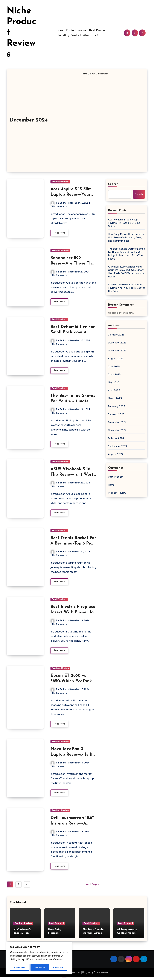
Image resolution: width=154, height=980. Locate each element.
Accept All (59, 967)
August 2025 (116, 359)
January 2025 (116, 414)
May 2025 (114, 382)
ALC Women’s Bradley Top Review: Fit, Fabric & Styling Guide (124, 223)
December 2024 (117, 422)
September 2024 (118, 446)
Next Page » (92, 887)
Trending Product (73, 35)
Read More (59, 233)
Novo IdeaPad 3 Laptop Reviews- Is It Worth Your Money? (72, 757)
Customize (20, 967)
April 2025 (114, 390)
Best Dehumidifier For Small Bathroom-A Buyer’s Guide (73, 333)
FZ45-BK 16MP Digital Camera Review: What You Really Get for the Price (127, 288)
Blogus (86, 976)
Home (59, 30)
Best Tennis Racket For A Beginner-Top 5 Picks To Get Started (73, 545)
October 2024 (116, 438)
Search (113, 184)
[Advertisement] (112, 122)
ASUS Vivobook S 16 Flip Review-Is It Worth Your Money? (73, 476)
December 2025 (117, 343)
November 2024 (117, 430)
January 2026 (116, 335)
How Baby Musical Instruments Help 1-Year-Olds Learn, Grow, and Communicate (126, 238)
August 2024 (116, 454)
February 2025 (117, 406)
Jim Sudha (59, 203)
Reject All (39, 967)
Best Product (98, 30)
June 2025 (114, 375)
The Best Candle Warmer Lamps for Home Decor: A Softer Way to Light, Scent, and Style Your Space (126, 254)
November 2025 (117, 351)
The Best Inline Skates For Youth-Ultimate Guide (73, 402)
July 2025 (114, 367)
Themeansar (101, 976)
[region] (39, 958)
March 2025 (115, 398)
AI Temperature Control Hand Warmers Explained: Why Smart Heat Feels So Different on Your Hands (126, 272)
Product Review (76, 30)
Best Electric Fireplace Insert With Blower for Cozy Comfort (73, 614)
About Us (94, 35)
